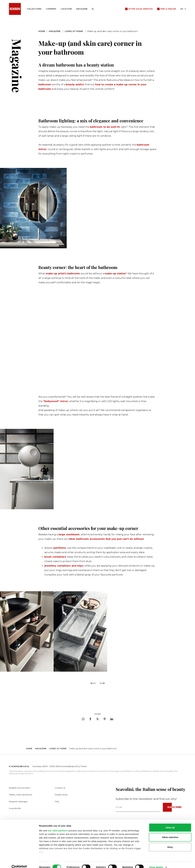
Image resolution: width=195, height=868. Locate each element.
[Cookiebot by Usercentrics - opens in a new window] (19, 862)
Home (42, 31)
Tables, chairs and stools (20, 795)
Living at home (74, 31)
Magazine (82, 9)
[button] (93, 9)
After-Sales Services (140, 9)
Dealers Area (61, 795)
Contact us (60, 788)
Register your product (20, 788)
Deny (170, 842)
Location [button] (66, 9)
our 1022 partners (58, 826)
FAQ (57, 801)
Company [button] (51, 9)
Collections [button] (34, 9)
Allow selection (170, 832)
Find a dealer (168, 9)
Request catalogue (18, 801)
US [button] (183, 9)
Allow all (170, 823)
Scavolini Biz (15, 808)
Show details (156, 862)
